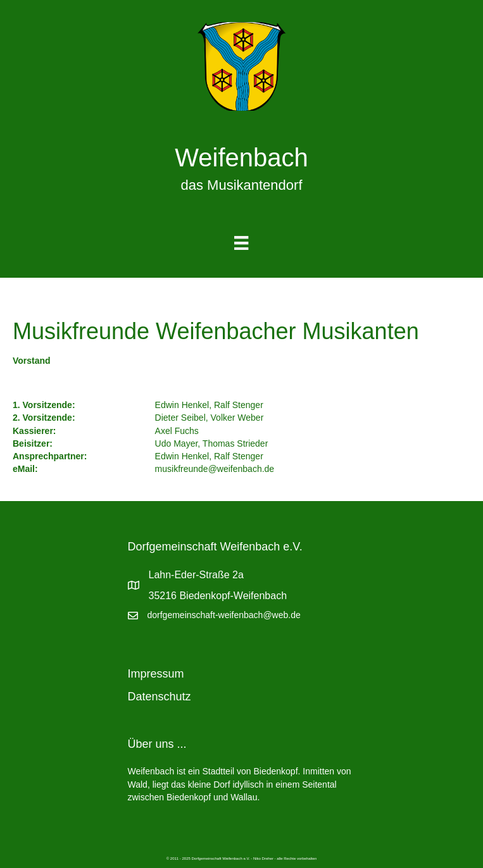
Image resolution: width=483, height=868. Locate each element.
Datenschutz (160, 697)
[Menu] (241, 243)
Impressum (156, 674)
